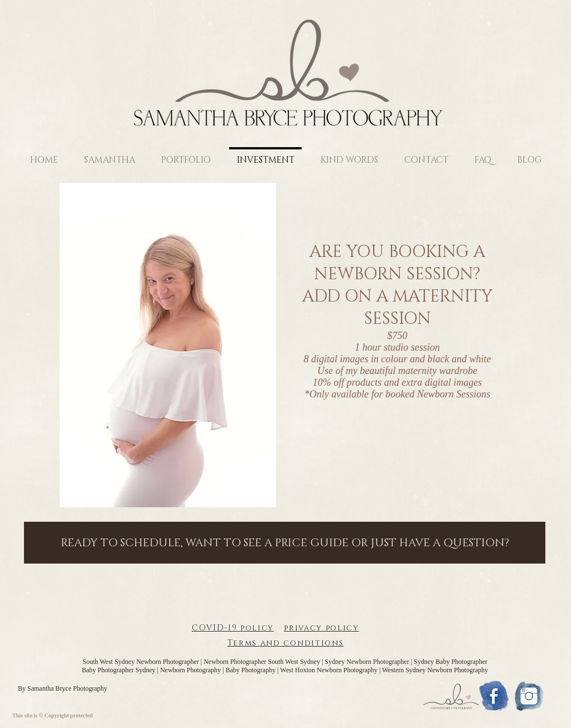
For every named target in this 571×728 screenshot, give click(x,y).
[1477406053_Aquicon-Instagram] (529, 696)
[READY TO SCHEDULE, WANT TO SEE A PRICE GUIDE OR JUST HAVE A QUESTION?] (285, 543)
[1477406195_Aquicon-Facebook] (494, 696)
